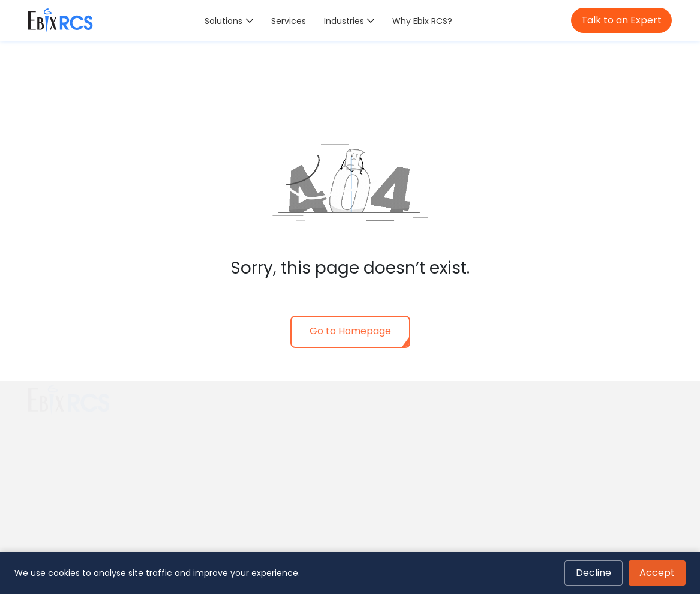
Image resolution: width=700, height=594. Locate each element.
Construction (385, 422)
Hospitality (379, 486)
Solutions (223, 21)
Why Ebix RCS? (422, 21)
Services (289, 21)
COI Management (230, 429)
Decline (594, 573)
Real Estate (381, 438)
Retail (369, 454)
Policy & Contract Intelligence (255, 446)
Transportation (389, 470)
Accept (657, 573)
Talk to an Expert (621, 20)
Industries (344, 21)
